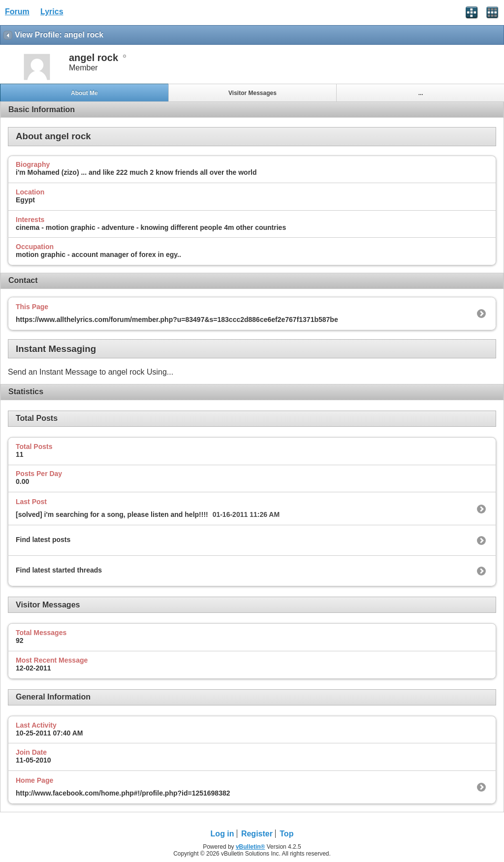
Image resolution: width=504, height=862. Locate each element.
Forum (17, 12)
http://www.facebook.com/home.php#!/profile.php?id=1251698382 (123, 793)
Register (257, 834)
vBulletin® (251, 847)
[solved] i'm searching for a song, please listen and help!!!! (112, 514)
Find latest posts (43, 540)
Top (286, 834)
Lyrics (52, 12)
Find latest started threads (59, 570)
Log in (222, 834)
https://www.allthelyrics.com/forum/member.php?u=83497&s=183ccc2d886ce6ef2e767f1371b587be (177, 319)
